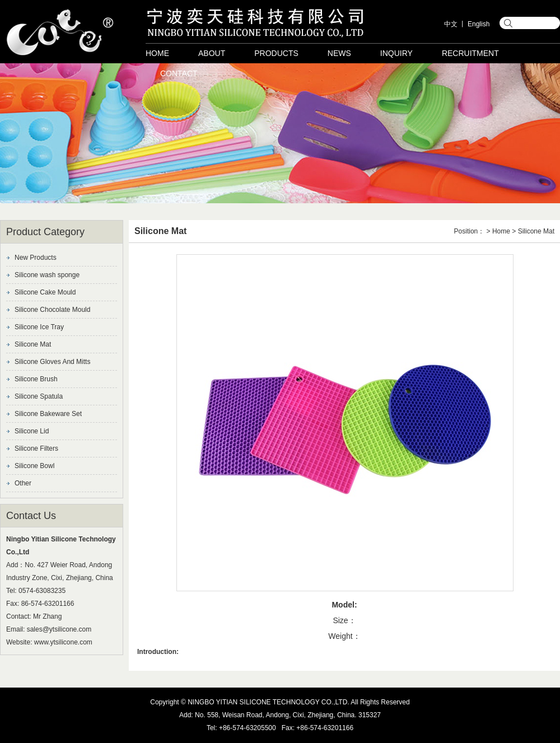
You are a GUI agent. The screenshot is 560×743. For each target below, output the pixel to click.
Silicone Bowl (34, 466)
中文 (451, 24)
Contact (179, 73)
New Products (36, 258)
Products (276, 53)
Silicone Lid (32, 431)
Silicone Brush (36, 379)
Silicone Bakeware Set (48, 414)
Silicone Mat (33, 344)
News (339, 53)
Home (157, 53)
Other (23, 483)
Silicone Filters (36, 448)
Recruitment (470, 53)
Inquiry (396, 53)
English (479, 24)
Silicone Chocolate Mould (52, 310)
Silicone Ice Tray (39, 327)
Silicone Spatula (39, 396)
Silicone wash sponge (47, 275)
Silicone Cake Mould (45, 292)
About (212, 53)
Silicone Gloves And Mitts (52, 362)
